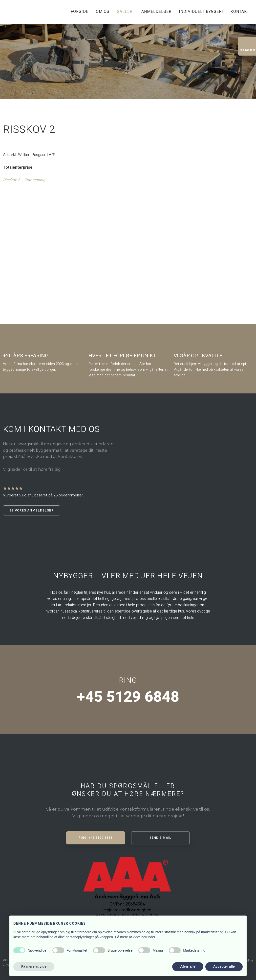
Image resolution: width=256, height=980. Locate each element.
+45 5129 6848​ (128, 697)
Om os (103, 12)
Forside (80, 12)
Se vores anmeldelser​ (32, 510)
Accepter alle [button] (224, 966)
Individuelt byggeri (201, 12)
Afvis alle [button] (188, 966)
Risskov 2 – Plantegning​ (24, 180)
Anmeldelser (156, 12)
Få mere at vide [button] (34, 966)
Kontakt (240, 12)
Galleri (125, 12)
